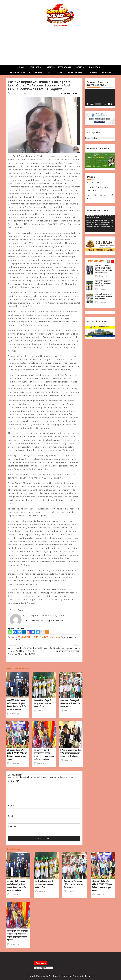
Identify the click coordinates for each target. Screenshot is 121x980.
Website (59, 621)
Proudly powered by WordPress (44, 976)
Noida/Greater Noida (50, 637)
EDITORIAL (107, 73)
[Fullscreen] (112, 104)
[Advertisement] (62, 45)
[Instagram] (29, 632)
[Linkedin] (24, 632)
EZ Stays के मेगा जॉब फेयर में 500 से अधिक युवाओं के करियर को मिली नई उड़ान (71, 753)
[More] (47, 632)
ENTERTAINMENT (75, 73)
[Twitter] (19, 632)
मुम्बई (50, 73)
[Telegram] (38, 632)
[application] (100, 98)
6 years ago (22, 93)
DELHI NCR (35, 67)
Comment (13, 781)
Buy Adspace (93, 183)
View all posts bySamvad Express (38, 621)
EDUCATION (95, 67)
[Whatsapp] (10, 632)
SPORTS (39, 73)
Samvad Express (71, 93)
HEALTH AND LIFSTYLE (20, 73)
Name (11, 806)
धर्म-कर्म (60, 73)
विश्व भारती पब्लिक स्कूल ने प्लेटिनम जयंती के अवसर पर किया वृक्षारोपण (70, 704)
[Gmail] (42, 632)
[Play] (88, 104)
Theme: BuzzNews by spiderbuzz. (77, 976)
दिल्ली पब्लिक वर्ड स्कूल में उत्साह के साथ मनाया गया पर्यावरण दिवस (42, 704)
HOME (22, 67)
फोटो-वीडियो (92, 73)
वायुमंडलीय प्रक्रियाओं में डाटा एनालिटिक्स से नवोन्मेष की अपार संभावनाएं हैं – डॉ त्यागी (62, 648)
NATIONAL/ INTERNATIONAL (59, 67)
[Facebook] (15, 632)
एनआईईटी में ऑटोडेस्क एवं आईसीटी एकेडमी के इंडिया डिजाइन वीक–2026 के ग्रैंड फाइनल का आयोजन (103, 269)
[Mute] (109, 104)
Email (11, 816)
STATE (79, 67)
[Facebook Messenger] (33, 632)
